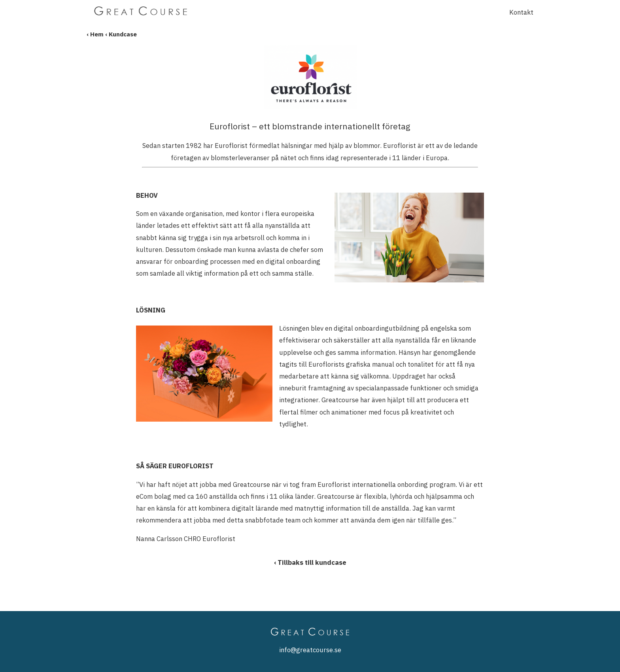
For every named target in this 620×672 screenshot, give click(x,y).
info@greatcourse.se (310, 650)
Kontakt (521, 12)
